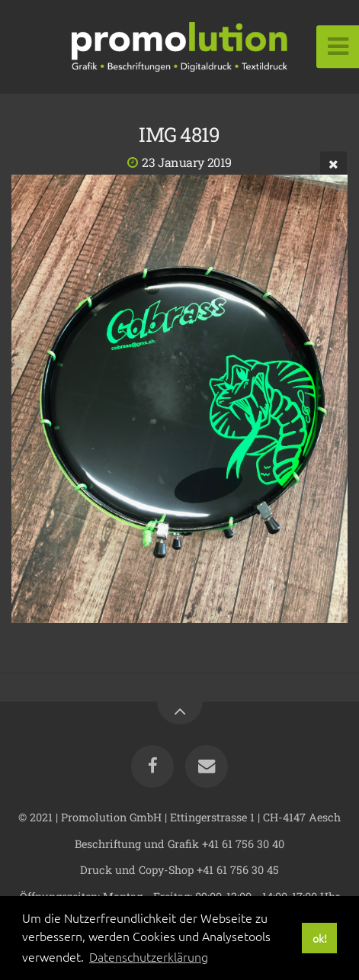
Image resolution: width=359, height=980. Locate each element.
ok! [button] (320, 938)
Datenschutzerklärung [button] (149, 956)
